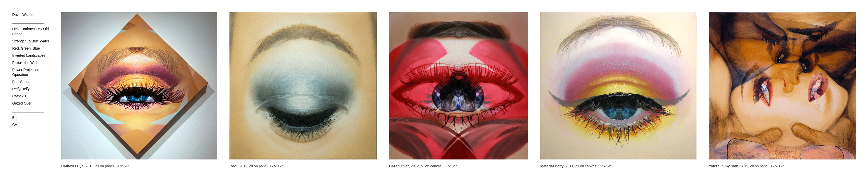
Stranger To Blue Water (31, 41)
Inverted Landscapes (29, 55)
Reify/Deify (21, 89)
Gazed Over (22, 103)
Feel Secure (22, 82)
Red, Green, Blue (26, 48)
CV (15, 125)
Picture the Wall (25, 63)
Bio (15, 118)
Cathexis (19, 96)
